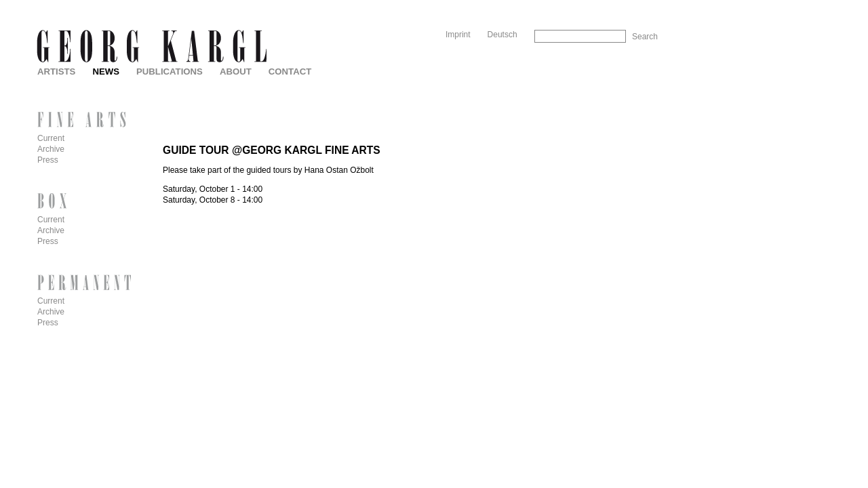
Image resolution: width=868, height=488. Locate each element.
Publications (170, 72)
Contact (290, 72)
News (106, 72)
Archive (51, 149)
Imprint (458, 35)
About (236, 72)
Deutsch (502, 35)
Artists (56, 72)
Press (48, 160)
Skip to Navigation (632, 5)
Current (51, 138)
